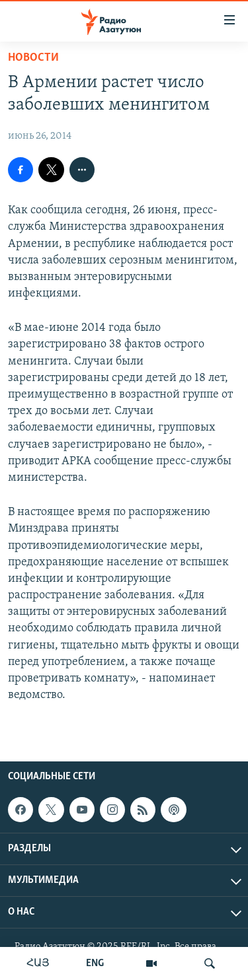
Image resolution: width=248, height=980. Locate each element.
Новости (33, 58)
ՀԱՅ (38, 963)
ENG (95, 963)
